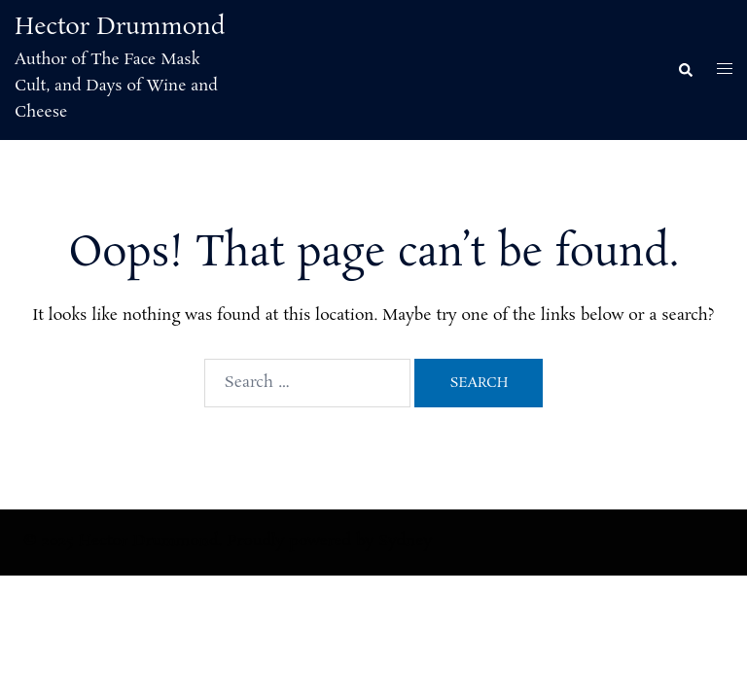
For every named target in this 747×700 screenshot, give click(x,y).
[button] (685, 70)
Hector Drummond (120, 28)
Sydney (405, 541)
